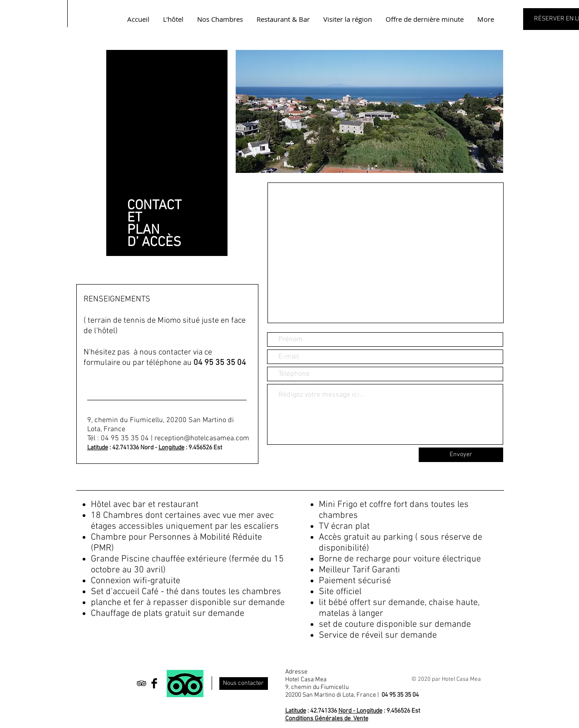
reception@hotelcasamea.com (202, 438)
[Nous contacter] (244, 684)
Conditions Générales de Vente (327, 719)
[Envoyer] (461, 455)
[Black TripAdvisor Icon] (141, 683)
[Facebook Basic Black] (154, 683)
